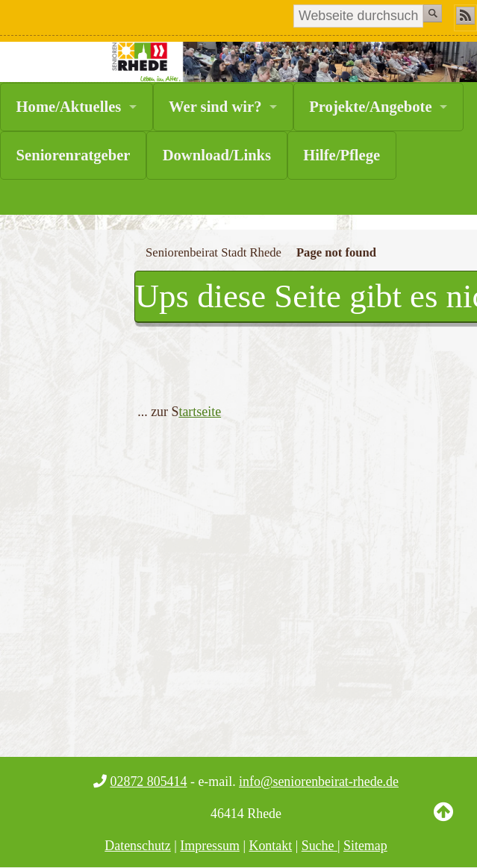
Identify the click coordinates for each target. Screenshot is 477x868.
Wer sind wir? (215, 107)
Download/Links (217, 155)
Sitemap (365, 846)
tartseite (200, 412)
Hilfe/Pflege (342, 155)
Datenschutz (138, 846)
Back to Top (443, 823)
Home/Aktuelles (69, 107)
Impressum (210, 846)
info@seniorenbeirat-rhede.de (319, 781)
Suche (319, 846)
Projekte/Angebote (370, 107)
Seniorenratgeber (74, 155)
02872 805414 (149, 781)
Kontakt (270, 846)
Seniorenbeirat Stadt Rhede (213, 252)
